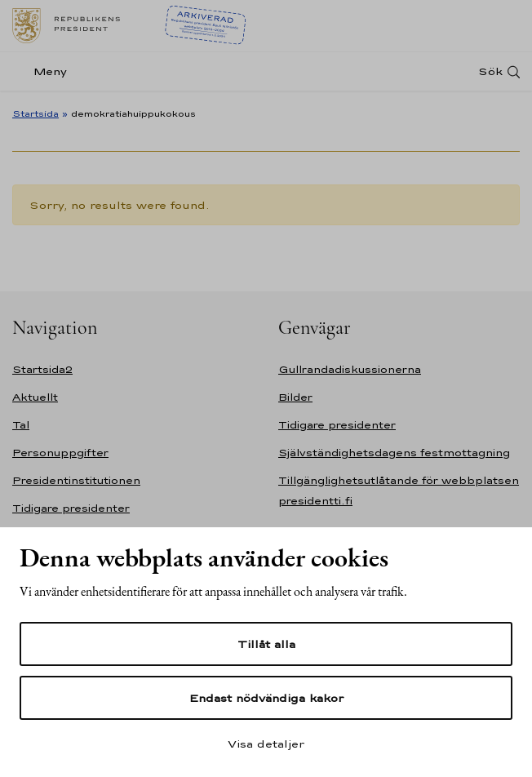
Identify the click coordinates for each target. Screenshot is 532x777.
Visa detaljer (266, 744)
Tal (21, 425)
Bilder (295, 397)
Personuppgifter (60, 453)
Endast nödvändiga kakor (266, 698)
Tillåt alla (266, 644)
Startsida (35, 113)
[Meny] (44, 71)
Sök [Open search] (490, 71)
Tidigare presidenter (71, 508)
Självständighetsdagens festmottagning (394, 453)
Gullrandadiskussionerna (350, 369)
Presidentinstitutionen (76, 480)
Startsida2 (42, 369)
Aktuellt (35, 397)
